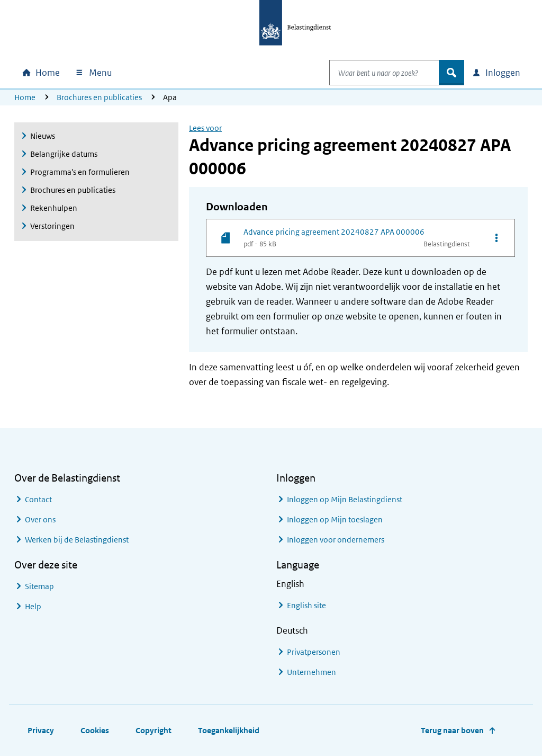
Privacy (41, 730)
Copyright (153, 730)
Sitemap (39, 586)
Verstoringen (52, 226)
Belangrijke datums (64, 154)
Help (33, 606)
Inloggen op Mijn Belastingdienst (345, 499)
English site (306, 605)
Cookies (95, 730)
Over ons (40, 519)
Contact (38, 499)
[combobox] (373, 73)
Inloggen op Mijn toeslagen (335, 519)
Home (25, 97)
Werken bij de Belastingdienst (77, 540)
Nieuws (43, 136)
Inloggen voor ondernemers (336, 540)
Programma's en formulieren (80, 172)
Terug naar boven (452, 730)
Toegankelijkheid (229, 730)
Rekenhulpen (54, 208)
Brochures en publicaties (99, 97)
